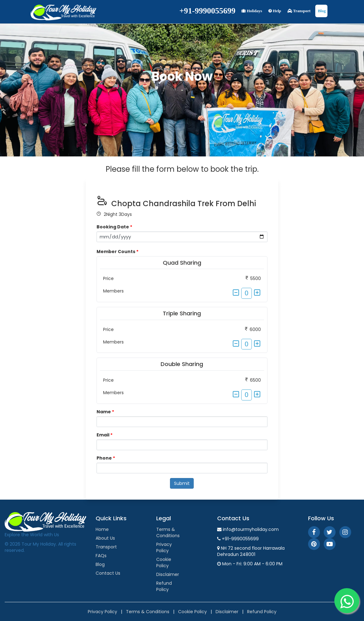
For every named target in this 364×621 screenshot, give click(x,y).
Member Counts (117, 252)
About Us (105, 538)
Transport (299, 11)
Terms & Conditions (168, 532)
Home (102, 529)
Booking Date (114, 227)
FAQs (101, 556)
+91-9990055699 (207, 11)
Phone (106, 458)
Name (105, 412)
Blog (321, 11)
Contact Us (108, 573)
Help (275, 11)
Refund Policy (164, 586)
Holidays (252, 11)
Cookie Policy (164, 562)
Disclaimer (168, 574)
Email (105, 435)
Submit (182, 483)
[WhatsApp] (347, 601)
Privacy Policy (164, 547)
